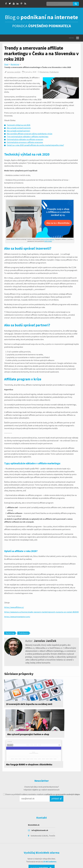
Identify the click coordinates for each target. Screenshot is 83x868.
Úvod (6, 64)
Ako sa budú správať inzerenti (19, 128)
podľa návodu (48, 241)
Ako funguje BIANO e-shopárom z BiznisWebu (22, 739)
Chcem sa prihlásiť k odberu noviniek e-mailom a (42, 771)
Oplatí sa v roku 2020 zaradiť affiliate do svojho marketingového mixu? (35, 145)
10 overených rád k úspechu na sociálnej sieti (22, 706)
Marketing (15, 64)
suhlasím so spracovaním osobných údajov (63, 771)
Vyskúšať (41, 844)
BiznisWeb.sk (34, 801)
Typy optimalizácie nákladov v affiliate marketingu (27, 136)
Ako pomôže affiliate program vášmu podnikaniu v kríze (29, 134)
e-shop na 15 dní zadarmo (47, 239)
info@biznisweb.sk (40, 807)
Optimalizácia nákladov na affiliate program (25, 139)
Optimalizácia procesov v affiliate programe (25, 142)
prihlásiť (57, 775)
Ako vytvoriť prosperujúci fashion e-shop (58, 706)
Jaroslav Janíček (14, 72)
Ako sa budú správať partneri (18, 131)
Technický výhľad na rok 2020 (18, 125)
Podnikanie (54, 72)
